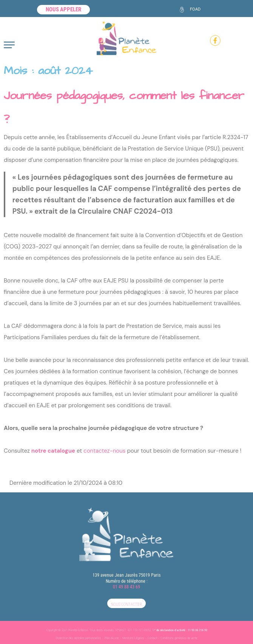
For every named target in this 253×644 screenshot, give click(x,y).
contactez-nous (104, 451)
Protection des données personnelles (79, 638)
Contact (152, 638)
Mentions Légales (133, 638)
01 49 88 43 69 (126, 587)
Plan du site (112, 638)
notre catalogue (53, 451)
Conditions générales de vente (179, 638)
